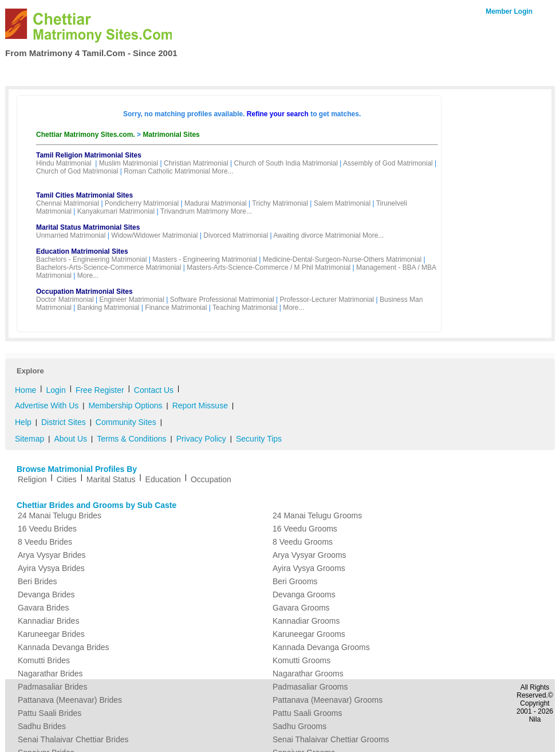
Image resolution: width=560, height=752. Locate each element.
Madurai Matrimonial (216, 203)
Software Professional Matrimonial (222, 300)
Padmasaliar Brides (52, 687)
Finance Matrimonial (176, 308)
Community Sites (126, 422)
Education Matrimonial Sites (82, 251)
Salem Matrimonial (342, 203)
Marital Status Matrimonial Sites (88, 227)
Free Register (205, 72)
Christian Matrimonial (196, 163)
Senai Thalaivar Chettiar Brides (73, 739)
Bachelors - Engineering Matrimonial (91, 259)
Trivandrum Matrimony (195, 211)
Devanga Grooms (304, 594)
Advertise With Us (47, 405)
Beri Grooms (295, 581)
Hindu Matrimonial (64, 163)
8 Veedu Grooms (303, 542)
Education (163, 479)
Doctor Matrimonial (65, 300)
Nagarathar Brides (50, 674)
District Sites (64, 422)
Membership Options (125, 405)
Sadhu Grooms (299, 726)
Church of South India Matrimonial (285, 163)
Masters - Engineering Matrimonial (205, 259)
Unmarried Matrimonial (71, 235)
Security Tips (259, 439)
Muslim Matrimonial (129, 163)
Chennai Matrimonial (68, 203)
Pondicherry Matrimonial (142, 203)
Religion (32, 479)
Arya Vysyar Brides (52, 555)
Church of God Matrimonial (77, 171)
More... (222, 171)
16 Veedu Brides (47, 529)
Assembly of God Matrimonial (388, 163)
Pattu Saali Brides (50, 713)
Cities (67, 479)
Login (56, 390)
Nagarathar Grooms (308, 674)
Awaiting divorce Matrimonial (317, 235)
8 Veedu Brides (45, 542)
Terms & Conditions (131, 439)
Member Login (509, 11)
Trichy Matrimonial (280, 203)
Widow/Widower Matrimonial (154, 235)
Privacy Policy (201, 439)
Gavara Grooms (301, 608)
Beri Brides (37, 581)
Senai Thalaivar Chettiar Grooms (331, 739)
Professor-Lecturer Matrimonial (327, 300)
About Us (70, 439)
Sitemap (29, 439)
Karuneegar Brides (51, 634)
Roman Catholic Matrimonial (167, 171)
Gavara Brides (43, 608)
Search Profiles (81, 72)
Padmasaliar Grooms (310, 687)
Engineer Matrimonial (132, 300)
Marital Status (111, 479)
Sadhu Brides (42, 726)
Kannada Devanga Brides (64, 647)
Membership (145, 72)
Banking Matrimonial (109, 308)
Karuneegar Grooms (309, 634)
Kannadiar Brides (48, 621)
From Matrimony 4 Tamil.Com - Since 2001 (91, 53)
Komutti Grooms (301, 660)
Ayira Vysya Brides (51, 568)
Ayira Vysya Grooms (309, 568)
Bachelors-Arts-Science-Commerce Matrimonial (109, 267)
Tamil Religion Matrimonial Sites (89, 155)
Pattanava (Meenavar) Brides (70, 700)
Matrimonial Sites (171, 135)
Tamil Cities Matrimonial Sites (84, 195)
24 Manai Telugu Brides (60, 515)
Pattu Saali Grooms (307, 713)
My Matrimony (270, 72)
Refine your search (278, 114)
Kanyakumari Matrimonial (116, 211)
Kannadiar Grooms (306, 621)
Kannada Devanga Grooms (321, 647)
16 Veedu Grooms (305, 529)
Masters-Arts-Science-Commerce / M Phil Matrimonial (269, 267)
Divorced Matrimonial (236, 235)
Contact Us (504, 71)
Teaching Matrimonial (245, 308)
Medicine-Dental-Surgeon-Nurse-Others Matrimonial (342, 259)
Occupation (211, 479)
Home (29, 72)
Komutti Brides (44, 660)
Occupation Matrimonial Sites (84, 292)
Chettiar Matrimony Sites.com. (86, 135)
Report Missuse (200, 405)
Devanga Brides (46, 594)
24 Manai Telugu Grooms (317, 515)
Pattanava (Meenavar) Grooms (328, 700)
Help (23, 422)
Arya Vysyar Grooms (309, 555)
